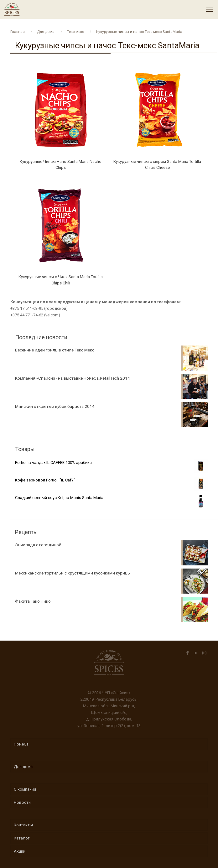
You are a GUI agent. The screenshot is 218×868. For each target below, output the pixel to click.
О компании (25, 789)
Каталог (22, 838)
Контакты (23, 825)
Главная (18, 32)
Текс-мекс (75, 32)
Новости (22, 802)
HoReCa (21, 744)
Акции (20, 851)
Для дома (46, 32)
